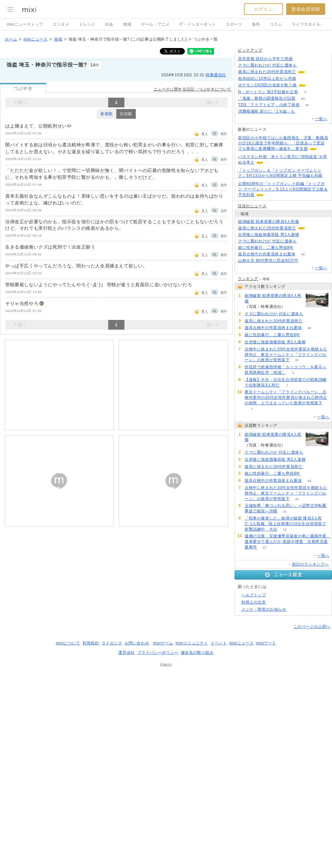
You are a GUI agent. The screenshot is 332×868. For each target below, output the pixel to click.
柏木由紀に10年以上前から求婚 (267, 79)
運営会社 (126, 653)
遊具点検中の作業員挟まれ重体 (267, 254)
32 (307, 105)
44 (303, 98)
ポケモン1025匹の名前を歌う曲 (267, 85)
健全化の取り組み (197, 653)
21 (285, 511)
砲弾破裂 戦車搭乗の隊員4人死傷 (269, 222)
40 (303, 254)
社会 (109, 24)
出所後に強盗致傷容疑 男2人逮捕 (269, 235)
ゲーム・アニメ (155, 24)
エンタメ (61, 24)
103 (304, 65)
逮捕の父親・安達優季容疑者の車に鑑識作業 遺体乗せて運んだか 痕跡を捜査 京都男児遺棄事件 (288, 542)
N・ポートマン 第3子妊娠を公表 (268, 92)
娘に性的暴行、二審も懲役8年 (266, 248)
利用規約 (91, 643)
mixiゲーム (163, 643)
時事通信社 (216, 75)
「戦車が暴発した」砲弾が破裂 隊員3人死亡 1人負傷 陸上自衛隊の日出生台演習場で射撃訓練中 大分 (285, 524)
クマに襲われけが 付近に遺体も (267, 65)
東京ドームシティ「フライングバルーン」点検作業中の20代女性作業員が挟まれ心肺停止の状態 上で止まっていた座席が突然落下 (286, 397)
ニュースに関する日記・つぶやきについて (192, 89)
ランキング (248, 279)
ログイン (263, 9)
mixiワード (266, 643)
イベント (219, 643)
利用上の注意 (254, 602)
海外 (256, 24)
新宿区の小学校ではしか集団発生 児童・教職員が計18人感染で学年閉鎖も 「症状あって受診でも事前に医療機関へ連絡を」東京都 (283, 143)
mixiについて (68, 643)
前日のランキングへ (310, 564)
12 (285, 529)
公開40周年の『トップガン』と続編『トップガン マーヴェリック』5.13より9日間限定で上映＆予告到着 (283, 189)
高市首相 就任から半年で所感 (265, 59)
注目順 (126, 114)
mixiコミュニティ (192, 643)
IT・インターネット (198, 24)
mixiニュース (35, 39)
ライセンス (112, 643)
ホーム (11, 39)
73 (306, 235)
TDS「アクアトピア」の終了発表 (269, 105)
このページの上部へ (312, 627)
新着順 (107, 114)
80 (304, 79)
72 (306, 261)
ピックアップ (250, 50)
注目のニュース (252, 206)
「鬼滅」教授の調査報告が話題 (267, 98)
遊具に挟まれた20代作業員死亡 (267, 72)
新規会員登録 (306, 9)
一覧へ (321, 119)
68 (313, 72)
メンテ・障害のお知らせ (264, 609)
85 (300, 59)
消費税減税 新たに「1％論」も (267, 111)
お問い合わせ (137, 643)
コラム (276, 24)
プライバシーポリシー (158, 653)
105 (303, 111)
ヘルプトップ (254, 595)
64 (313, 85)
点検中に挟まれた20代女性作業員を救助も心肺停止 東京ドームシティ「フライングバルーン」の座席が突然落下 (286, 355)
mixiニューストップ (25, 24)
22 (297, 360)
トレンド (87, 24)
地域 (127, 24)
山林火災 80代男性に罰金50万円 (268, 261)
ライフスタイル (306, 24)
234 (306, 222)
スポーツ (234, 24)
